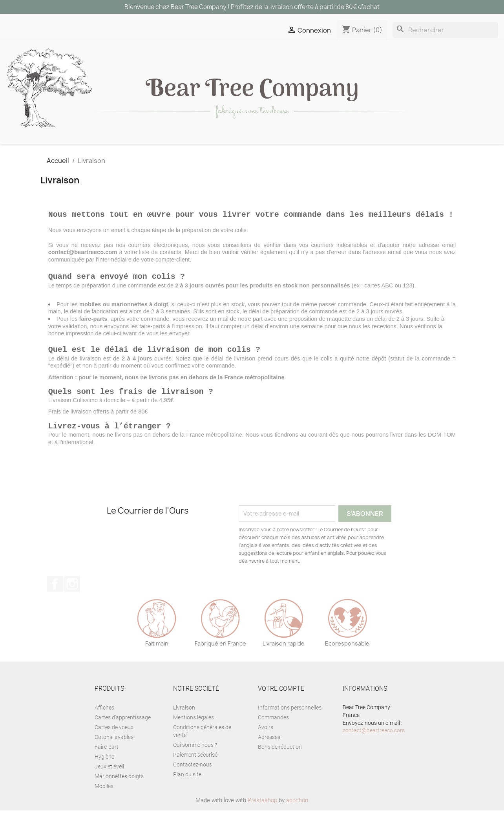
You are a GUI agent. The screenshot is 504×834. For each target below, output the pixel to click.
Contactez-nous (193, 788)
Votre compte (281, 712)
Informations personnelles (290, 731)
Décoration (126, 141)
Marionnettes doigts (119, 800)
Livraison (184, 731)
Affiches (104, 731)
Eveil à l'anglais (131, 157)
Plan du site (187, 798)
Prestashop (262, 824)
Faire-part (107, 770)
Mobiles (104, 810)
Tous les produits (48, 141)
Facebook (55, 607)
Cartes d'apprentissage (123, 741)
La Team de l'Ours (214, 157)
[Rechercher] (445, 30)
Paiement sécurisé (195, 778)
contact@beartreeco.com (374, 754)
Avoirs (266, 751)
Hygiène (104, 780)
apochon (297, 824)
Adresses (269, 761)
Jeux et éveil (194, 141)
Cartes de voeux (114, 751)
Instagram (72, 607)
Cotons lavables (114, 761)
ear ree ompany (252, 90)
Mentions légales (194, 741)
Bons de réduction (280, 770)
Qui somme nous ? (195, 768)
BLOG (277, 157)
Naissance (382, 141)
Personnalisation (48, 157)
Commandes (273, 741)
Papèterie (257, 141)
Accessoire (319, 141)
